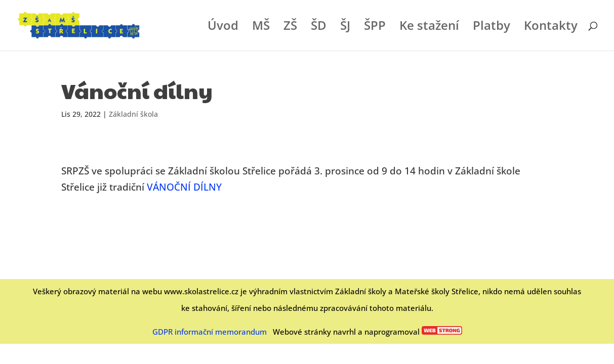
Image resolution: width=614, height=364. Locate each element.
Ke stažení (429, 28)
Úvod (223, 28)
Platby (492, 28)
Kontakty (551, 28)
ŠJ (345, 28)
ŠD (319, 28)
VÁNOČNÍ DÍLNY (184, 187)
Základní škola (133, 114)
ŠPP (375, 28)
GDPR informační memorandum (210, 332)
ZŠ (290, 28)
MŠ (261, 28)
